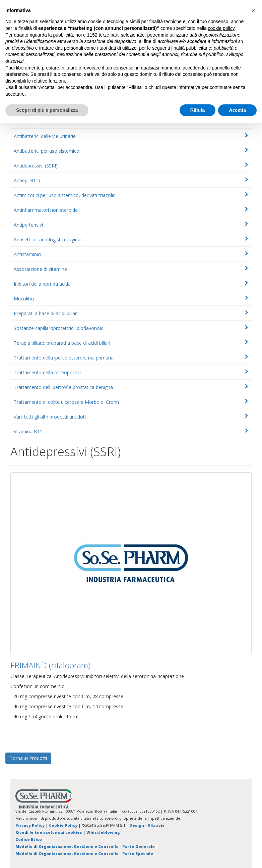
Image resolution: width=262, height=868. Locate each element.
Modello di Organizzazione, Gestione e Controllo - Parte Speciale (84, 853)
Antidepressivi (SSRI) (36, 166)
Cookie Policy (63, 825)
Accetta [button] (237, 110)
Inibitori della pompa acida (42, 284)
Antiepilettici (27, 180)
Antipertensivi (28, 225)
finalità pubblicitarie (191, 48)
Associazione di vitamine (40, 269)
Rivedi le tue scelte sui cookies (49, 832)
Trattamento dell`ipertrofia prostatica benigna (63, 387)
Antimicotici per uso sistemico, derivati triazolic (64, 195)
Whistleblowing (103, 832)
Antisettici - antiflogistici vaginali (48, 239)
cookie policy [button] (221, 28)
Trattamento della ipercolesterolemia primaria (64, 358)
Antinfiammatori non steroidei (46, 210)
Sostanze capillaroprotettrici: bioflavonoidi (59, 328)
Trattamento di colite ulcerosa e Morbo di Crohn (66, 402)
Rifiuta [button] (198, 110)
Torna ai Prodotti (28, 758)
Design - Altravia (147, 825)
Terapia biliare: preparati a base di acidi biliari (62, 343)
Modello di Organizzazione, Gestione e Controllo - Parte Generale (85, 846)
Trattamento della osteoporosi (47, 372)
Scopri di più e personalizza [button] (47, 110)
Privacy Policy (30, 825)
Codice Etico (29, 839)
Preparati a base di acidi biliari (46, 313)
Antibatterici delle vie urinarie (45, 136)
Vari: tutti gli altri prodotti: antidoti (50, 417)
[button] (253, 11)
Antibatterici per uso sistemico (47, 151)
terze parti (109, 35)
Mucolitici (24, 299)
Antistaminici (27, 254)
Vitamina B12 (28, 431)
